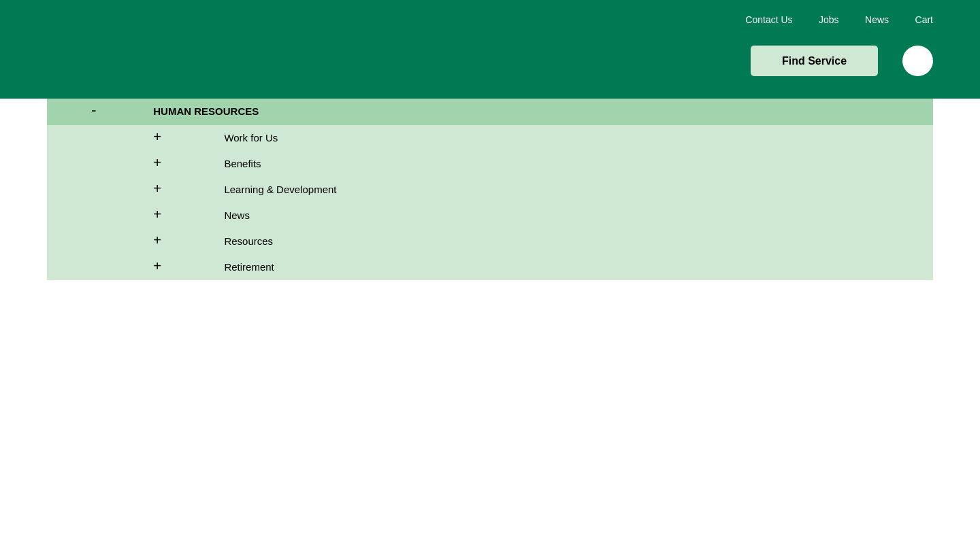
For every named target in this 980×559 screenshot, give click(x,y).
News (877, 20)
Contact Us (769, 20)
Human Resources (206, 111)
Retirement (249, 267)
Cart (924, 20)
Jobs (829, 20)
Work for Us (251, 138)
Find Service (814, 61)
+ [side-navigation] (135, 139)
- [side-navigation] (100, 113)
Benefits (242, 164)
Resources (248, 241)
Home (117, 49)
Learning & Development (280, 189)
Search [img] (918, 61)
